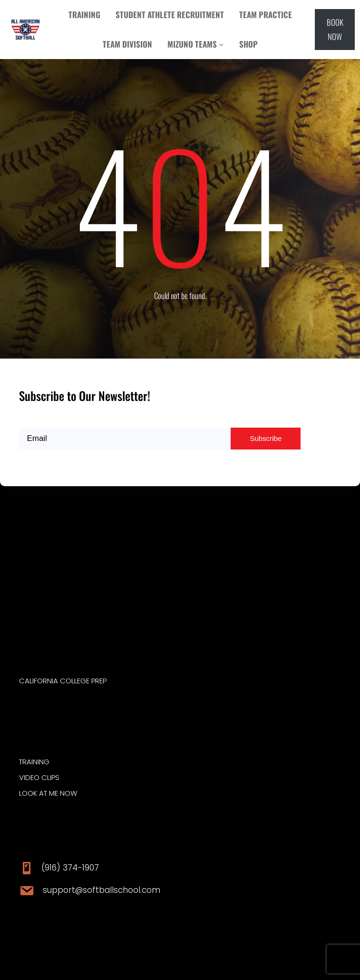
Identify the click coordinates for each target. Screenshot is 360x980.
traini (29, 762)
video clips (39, 777)
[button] (335, 30)
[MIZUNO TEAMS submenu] (221, 44)
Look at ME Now (48, 793)
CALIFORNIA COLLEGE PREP (63, 681)
